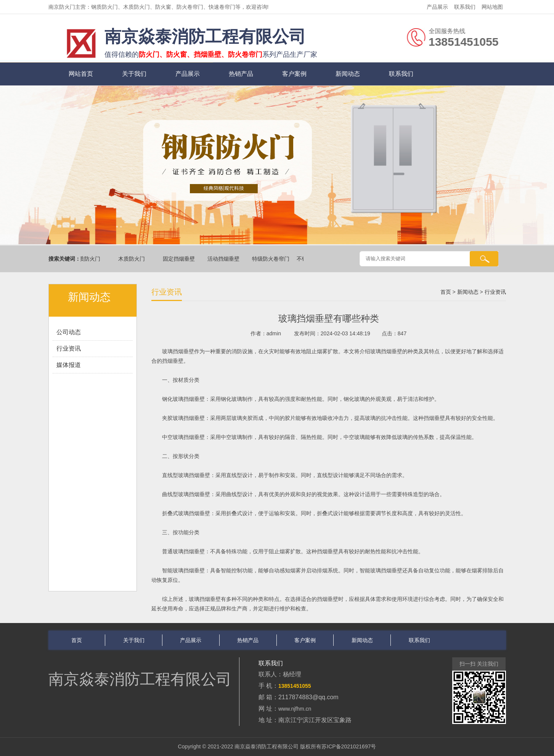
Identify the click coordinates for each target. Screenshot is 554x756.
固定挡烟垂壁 (180, 259)
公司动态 (69, 332)
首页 (446, 292)
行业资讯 (69, 348)
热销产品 (241, 74)
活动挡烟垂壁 (225, 259)
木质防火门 (133, 259)
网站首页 (81, 74)
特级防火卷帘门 (272, 259)
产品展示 (437, 7)
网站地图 (492, 7)
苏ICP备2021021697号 (349, 746)
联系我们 (465, 7)
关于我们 (134, 74)
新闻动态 (348, 74)
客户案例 (294, 74)
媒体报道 (69, 365)
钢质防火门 (88, 259)
